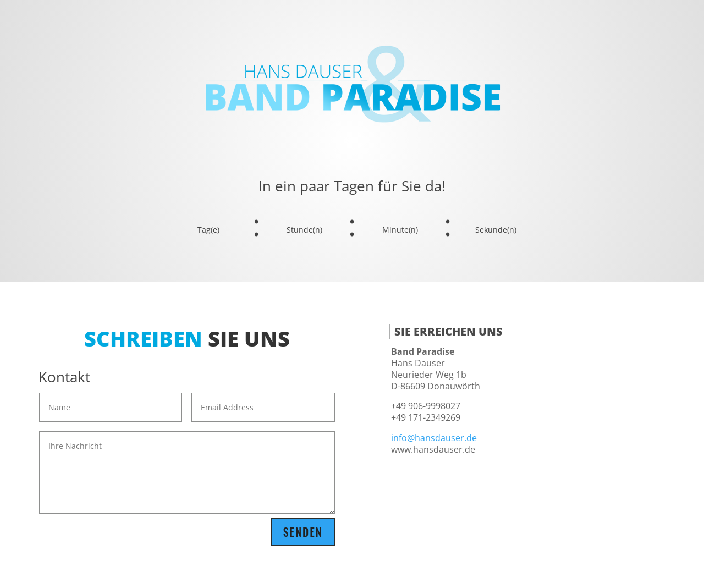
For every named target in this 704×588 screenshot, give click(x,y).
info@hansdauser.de (434, 438)
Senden (303, 532)
